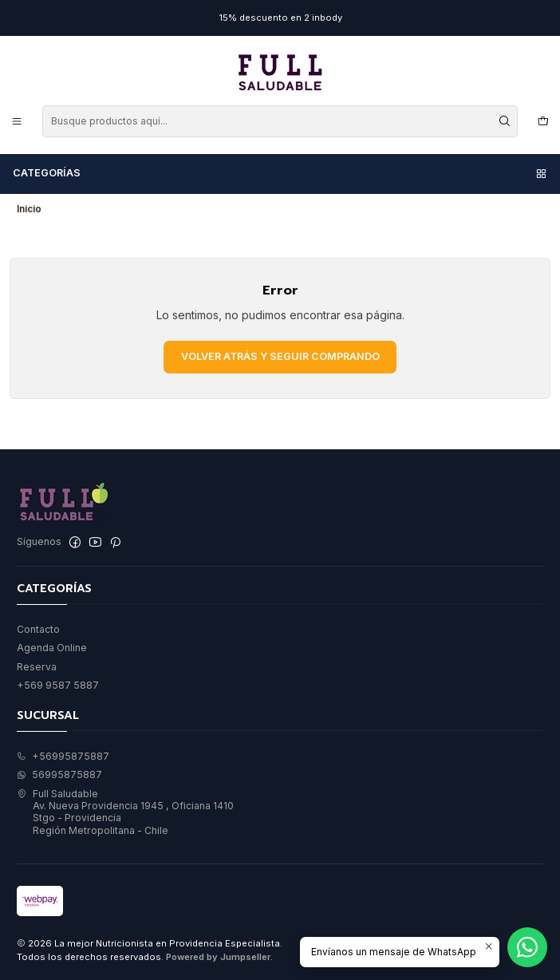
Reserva (37, 667)
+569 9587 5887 (58, 685)
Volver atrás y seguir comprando (280, 356)
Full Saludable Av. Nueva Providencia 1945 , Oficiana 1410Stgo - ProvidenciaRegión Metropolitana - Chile (125, 812)
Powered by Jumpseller (218, 957)
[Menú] (17, 121)
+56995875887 (63, 756)
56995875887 (59, 775)
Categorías (280, 173)
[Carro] (543, 121)
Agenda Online (52, 648)
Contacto (38, 629)
